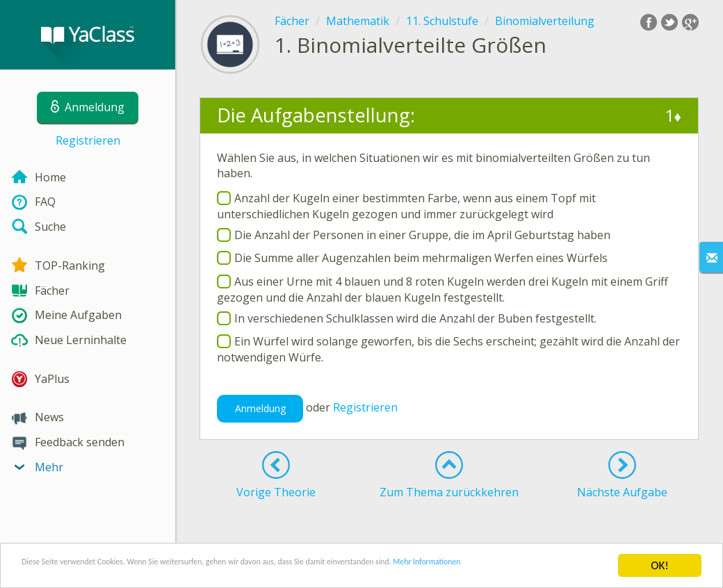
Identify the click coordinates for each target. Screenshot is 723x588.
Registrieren (88, 140)
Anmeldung (260, 408)
